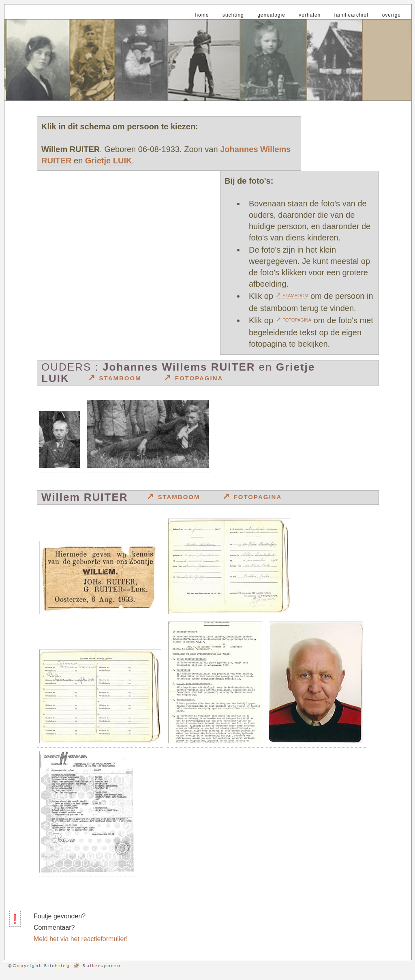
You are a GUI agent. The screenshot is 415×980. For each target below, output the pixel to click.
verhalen (310, 15)
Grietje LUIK (109, 161)
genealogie (271, 15)
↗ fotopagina (294, 319)
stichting (233, 15)
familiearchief (352, 15)
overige (391, 15)
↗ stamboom (292, 295)
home (202, 15)
